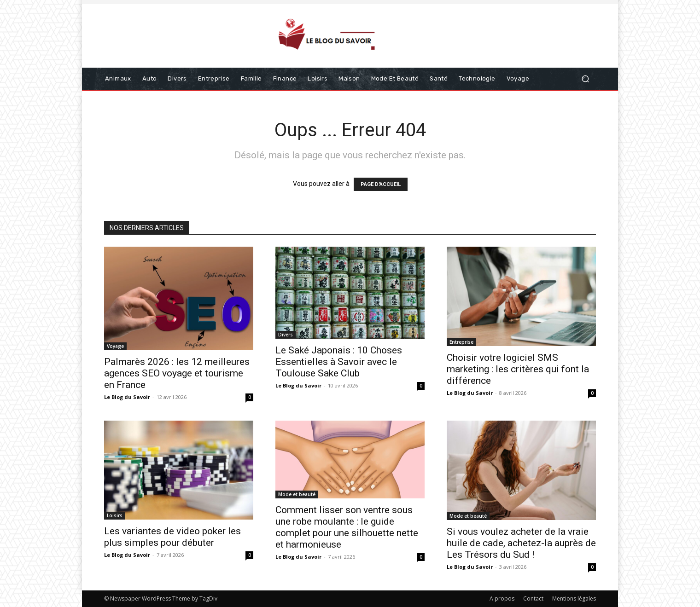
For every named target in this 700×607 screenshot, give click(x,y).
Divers (286, 335)
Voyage (115, 346)
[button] (585, 79)
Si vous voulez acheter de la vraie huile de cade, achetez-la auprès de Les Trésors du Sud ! (521, 543)
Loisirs (115, 515)
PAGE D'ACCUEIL (381, 184)
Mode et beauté (297, 494)
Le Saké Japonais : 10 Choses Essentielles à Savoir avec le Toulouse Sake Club (339, 362)
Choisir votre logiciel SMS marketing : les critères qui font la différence (518, 369)
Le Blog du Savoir (127, 397)
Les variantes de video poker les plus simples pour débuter (172, 537)
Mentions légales (574, 598)
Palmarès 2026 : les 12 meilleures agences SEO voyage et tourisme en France (177, 373)
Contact (533, 598)
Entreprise (461, 342)
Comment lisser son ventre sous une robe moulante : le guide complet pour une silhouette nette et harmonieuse (347, 527)
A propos (502, 598)
